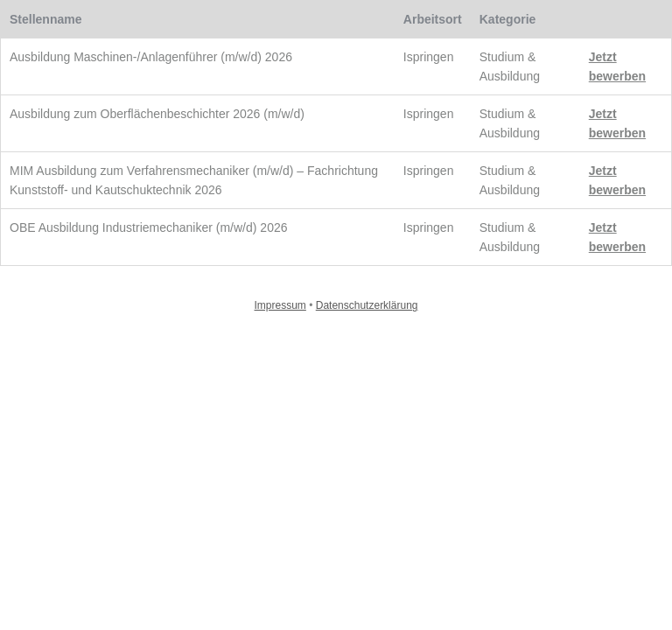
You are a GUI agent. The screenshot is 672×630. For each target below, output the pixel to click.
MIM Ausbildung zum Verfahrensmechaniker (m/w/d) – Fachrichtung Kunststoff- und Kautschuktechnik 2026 (194, 180)
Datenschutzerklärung (367, 305)
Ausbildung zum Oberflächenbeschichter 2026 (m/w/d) (157, 114)
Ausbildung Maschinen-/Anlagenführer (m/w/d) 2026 (151, 57)
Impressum (280, 305)
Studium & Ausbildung (510, 66)
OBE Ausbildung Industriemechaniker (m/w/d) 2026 (149, 227)
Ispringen (429, 57)
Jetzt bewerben (617, 66)
